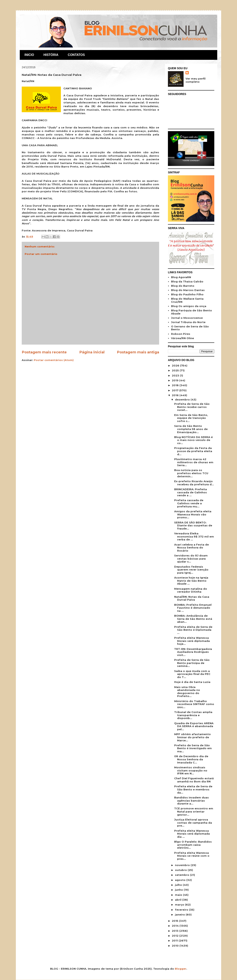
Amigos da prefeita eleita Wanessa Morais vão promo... (193, 514)
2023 (176, 375)
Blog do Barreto (183, 286)
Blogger (181, 969)
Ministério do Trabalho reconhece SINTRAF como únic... (194, 704)
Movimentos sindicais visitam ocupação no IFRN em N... (191, 770)
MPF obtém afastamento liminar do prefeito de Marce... (192, 737)
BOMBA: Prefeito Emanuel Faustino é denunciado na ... (193, 608)
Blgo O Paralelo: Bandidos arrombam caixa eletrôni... (193, 845)
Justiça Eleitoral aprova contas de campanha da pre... (193, 823)
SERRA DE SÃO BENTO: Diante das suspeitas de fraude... (193, 525)
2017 (176, 390)
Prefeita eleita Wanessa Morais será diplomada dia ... (192, 834)
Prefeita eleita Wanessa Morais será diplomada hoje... (192, 641)
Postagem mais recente (44, 352)
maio (179, 895)
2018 (176, 385)
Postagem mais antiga (138, 352)
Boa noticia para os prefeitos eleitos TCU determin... (191, 473)
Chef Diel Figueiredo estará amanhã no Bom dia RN (194, 780)
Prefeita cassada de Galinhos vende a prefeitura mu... (189, 503)
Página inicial (92, 352)
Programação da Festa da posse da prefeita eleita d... (193, 451)
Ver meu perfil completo (196, 80)
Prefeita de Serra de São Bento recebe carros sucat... (192, 407)
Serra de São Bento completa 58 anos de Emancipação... (191, 429)
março (180, 905)
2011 (175, 941)
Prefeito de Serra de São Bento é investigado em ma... (193, 748)
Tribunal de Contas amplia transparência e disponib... (193, 715)
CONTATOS (76, 55)
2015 (175, 921)
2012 (176, 936)
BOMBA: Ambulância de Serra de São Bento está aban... (193, 619)
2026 (176, 365)
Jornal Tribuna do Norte (188, 322)
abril (179, 900)
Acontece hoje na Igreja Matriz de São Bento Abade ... (191, 581)
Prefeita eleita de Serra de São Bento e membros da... (193, 789)
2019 (176, 380)
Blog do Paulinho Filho (187, 294)
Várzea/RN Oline (182, 338)
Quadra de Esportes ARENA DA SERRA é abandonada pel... (194, 726)
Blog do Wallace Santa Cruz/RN (187, 300)
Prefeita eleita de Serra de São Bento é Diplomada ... (193, 630)
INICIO (29, 55)
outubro (181, 870)
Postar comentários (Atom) (54, 360)
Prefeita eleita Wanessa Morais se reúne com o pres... (192, 856)
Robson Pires (181, 334)
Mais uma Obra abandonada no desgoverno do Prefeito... (187, 692)
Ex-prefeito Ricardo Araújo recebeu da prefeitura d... (194, 483)
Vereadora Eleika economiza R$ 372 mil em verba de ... (194, 536)
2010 (176, 946)
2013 (176, 931)
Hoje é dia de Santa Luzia (192, 682)
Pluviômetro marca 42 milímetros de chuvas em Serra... (194, 462)
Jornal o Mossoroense (187, 318)
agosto (181, 880)
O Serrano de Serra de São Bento (190, 328)
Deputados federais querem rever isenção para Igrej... (191, 570)
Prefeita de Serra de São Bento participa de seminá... (192, 663)
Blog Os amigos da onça (189, 306)
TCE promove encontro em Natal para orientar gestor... (194, 811)
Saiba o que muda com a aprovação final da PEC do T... (192, 674)
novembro (183, 865)
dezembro (183, 400)
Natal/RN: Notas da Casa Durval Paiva (192, 598)
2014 (176, 926)
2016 (176, 395)
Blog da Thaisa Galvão (187, 281)
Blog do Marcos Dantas (188, 290)
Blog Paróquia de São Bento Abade (191, 312)
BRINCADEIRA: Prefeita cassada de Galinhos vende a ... (191, 492)
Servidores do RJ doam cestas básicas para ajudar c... (191, 559)
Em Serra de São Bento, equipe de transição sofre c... (191, 418)
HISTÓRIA (51, 55)
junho (179, 890)
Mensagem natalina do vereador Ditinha (191, 590)
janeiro (180, 915)
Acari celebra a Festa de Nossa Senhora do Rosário (191, 548)
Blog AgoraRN (181, 277)
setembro (182, 875)
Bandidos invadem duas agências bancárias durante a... (191, 800)
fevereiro (182, 910)
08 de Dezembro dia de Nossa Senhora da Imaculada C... (191, 759)
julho (179, 885)
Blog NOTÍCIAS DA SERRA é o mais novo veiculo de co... (193, 440)
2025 (176, 370)
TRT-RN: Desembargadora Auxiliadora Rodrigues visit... (193, 652)
